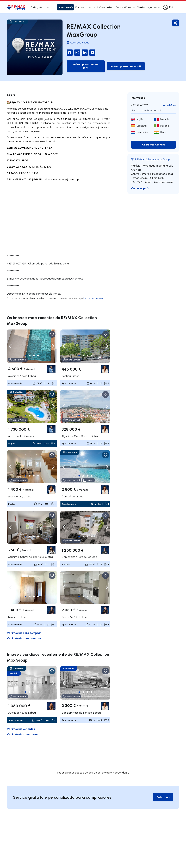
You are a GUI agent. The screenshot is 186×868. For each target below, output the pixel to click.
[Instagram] (71, 51)
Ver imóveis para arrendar (24, 632)
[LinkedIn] (79, 51)
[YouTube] (86, 51)
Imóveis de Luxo (106, 7)
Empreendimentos (85, 7)
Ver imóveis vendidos (21, 722)
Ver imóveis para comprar (24, 627)
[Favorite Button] (52, 328)
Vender (141, 7)
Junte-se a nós (65, 7)
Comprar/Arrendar (126, 7)
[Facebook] (64, 51)
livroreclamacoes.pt (95, 292)
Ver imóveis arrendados (23, 728)
